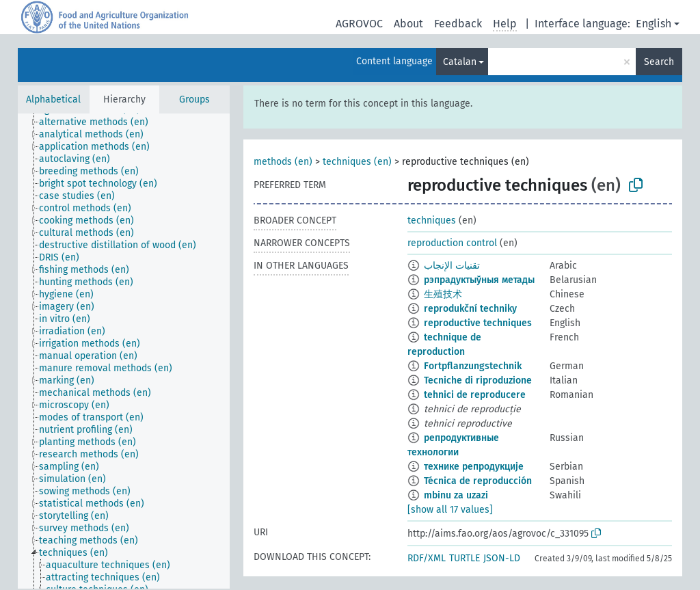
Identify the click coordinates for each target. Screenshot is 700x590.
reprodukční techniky (470, 309)
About (408, 24)
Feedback (458, 24)
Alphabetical (53, 99)
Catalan (460, 62)
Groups (194, 99)
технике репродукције (474, 467)
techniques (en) (357, 162)
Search (659, 62)
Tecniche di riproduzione (478, 380)
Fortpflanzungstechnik (473, 366)
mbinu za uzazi (456, 495)
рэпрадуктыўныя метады (479, 280)
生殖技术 (443, 294)
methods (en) (283, 162)
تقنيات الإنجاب (452, 266)
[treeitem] (99, 122)
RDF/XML (427, 558)
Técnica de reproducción (478, 481)
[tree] (124, 351)
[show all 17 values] (450, 510)
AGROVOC (359, 24)
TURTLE (465, 558)
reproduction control (452, 243)
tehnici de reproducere (475, 395)
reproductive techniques (478, 323)
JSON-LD (502, 558)
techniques (432, 220)
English (654, 24)
